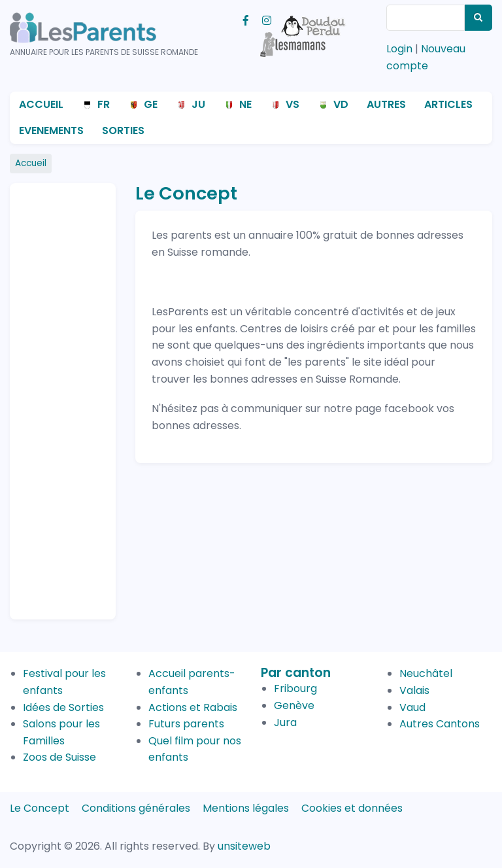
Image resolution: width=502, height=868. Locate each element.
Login (399, 49)
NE (245, 104)
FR (104, 104)
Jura (285, 722)
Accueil (41, 104)
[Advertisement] (72, 396)
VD (341, 104)
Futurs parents (186, 724)
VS (293, 104)
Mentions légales (246, 808)
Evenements (51, 130)
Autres (386, 104)
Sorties (123, 130)
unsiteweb (244, 846)
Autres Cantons (440, 724)
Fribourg (295, 688)
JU (198, 104)
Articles (448, 104)
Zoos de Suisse (59, 757)
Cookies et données (352, 808)
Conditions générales (136, 808)
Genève (294, 705)
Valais (414, 690)
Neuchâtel (426, 673)
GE (151, 104)
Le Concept (40, 808)
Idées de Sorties (63, 707)
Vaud (412, 707)
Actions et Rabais (193, 707)
